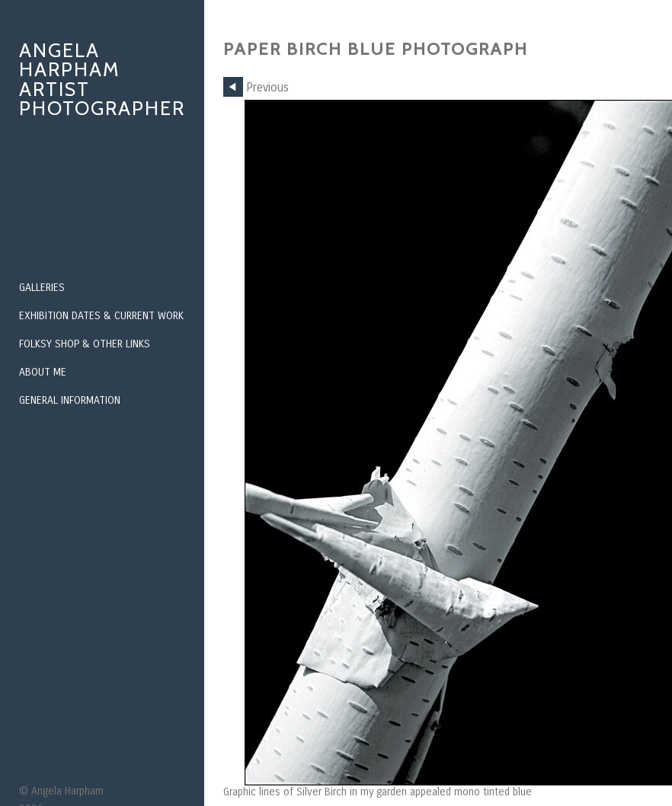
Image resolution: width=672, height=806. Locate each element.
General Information (70, 400)
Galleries (42, 288)
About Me (43, 372)
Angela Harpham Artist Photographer (102, 79)
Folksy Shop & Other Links (85, 344)
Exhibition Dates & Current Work (101, 316)
